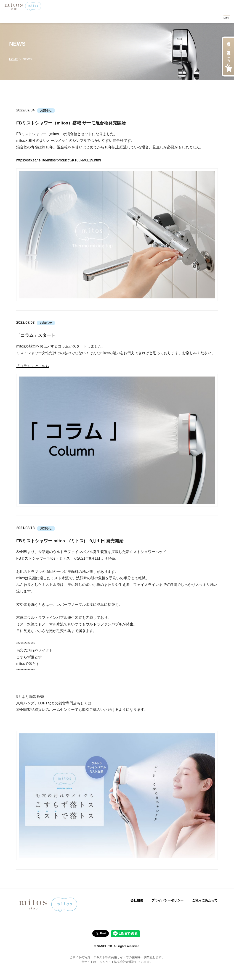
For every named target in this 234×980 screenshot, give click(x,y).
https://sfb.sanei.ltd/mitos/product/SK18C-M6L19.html (59, 160)
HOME (13, 59)
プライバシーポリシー (168, 900)
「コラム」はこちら (33, 366)
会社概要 (137, 900)
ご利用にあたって (205, 900)
